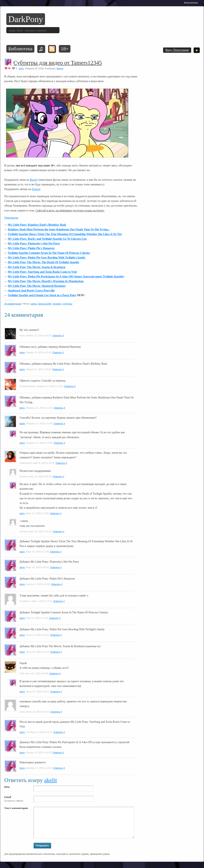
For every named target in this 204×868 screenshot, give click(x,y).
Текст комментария (16, 808)
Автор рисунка (191, 3)
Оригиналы (11, 218)
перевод (57, 304)
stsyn (21, 68)
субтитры (67, 304)
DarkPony (26, 19)
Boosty (34, 180)
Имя (7, 787)
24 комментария (13, 304)
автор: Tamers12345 (41, 304)
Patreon (36, 189)
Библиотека (20, 49)
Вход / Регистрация (177, 50)
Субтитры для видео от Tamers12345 (58, 63)
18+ (65, 49)
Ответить (57, 336)
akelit (22, 424)
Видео (60, 68)
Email (8, 797)
